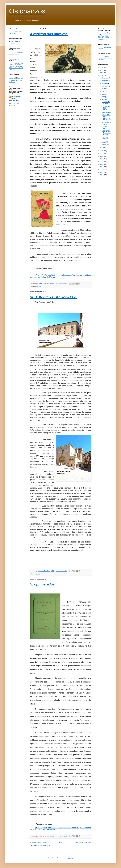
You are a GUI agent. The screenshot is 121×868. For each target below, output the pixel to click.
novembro (105, 81)
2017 (102, 164)
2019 (102, 159)
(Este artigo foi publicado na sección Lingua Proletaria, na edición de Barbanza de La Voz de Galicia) (60, 276)
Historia (39, 286)
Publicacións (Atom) (45, 846)
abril (103, 99)
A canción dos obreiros (49, 34)
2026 (102, 68)
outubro (104, 83)
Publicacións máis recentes (39, 842)
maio (104, 97)
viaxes (38, 574)
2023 (102, 76)
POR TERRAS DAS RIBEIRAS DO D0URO (106, 117)
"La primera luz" (43, 584)
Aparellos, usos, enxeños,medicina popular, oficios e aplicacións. (105, 36)
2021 (102, 154)
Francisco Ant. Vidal (16, 98)
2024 (102, 73)
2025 (102, 70)
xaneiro (104, 147)
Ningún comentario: (62, 284)
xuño (104, 94)
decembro (105, 78)
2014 (102, 172)
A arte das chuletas (105, 138)
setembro (105, 86)
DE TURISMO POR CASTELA (53, 297)
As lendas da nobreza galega (16, 53)
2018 (102, 162)
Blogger (70, 858)
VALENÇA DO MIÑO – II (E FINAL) (106, 133)
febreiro (104, 145)
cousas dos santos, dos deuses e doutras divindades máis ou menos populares (16, 66)
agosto (104, 89)
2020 (102, 156)
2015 (102, 170)
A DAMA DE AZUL (105, 128)
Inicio (61, 842)
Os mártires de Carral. (106, 123)
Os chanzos (27, 11)
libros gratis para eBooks (16, 32)
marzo (104, 142)
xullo (104, 91)
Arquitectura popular (105, 48)
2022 (102, 151)
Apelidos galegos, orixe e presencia (105, 58)
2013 (102, 175)
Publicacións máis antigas (83, 842)
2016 (102, 167)
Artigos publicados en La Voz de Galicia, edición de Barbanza (16, 80)
